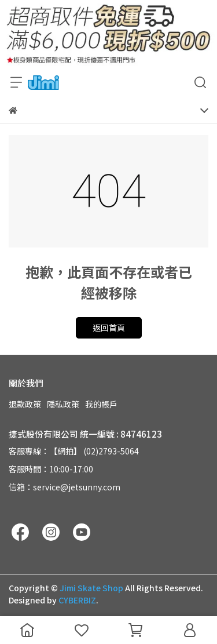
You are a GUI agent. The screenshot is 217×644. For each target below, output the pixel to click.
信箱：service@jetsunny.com (65, 487)
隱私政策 (63, 404)
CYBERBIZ (77, 600)
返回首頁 (109, 328)
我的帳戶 (101, 404)
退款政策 (25, 404)
